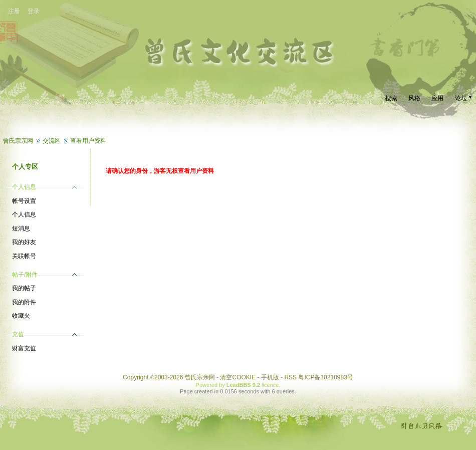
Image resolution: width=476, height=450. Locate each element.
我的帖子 (24, 288)
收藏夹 (21, 316)
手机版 (270, 377)
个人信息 (24, 214)
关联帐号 (24, 256)
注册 (14, 11)
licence (270, 385)
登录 (34, 11)
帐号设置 (24, 201)
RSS (290, 377)
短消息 (21, 229)
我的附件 (24, 302)
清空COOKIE (238, 377)
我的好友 (24, 242)
